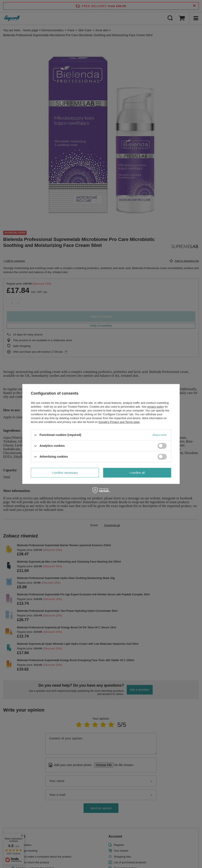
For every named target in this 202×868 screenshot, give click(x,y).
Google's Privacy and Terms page (119, 422)
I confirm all (137, 473)
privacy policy (156, 407)
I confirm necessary (65, 473)
